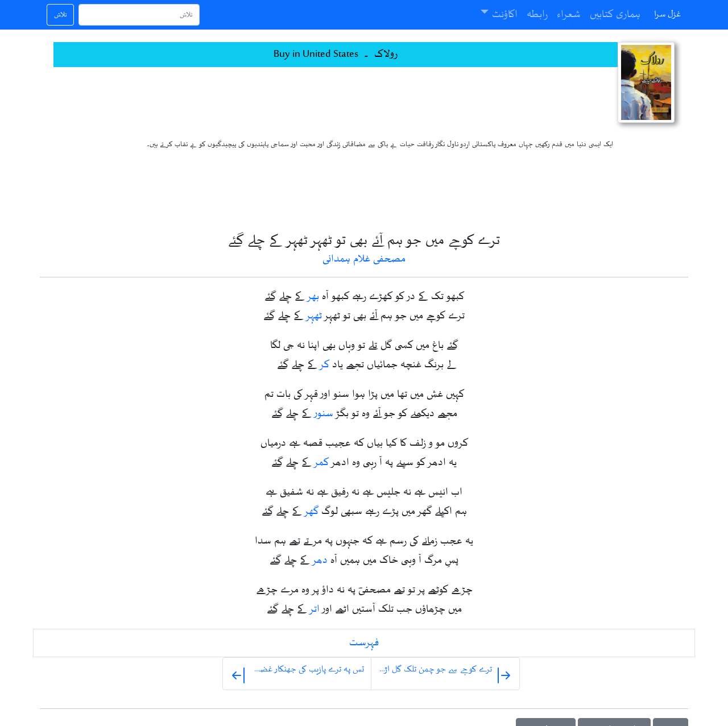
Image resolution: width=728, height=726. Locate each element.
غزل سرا (668, 14)
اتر (315, 609)
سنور (324, 414)
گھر (312, 512)
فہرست (364, 643)
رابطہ (537, 15)
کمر (322, 463)
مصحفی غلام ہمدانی (364, 259)
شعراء (569, 15)
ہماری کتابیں (615, 15)
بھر (313, 297)
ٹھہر (314, 316)
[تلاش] (139, 15)
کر (325, 365)
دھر (320, 561)
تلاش (60, 15)
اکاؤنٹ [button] (505, 15)
